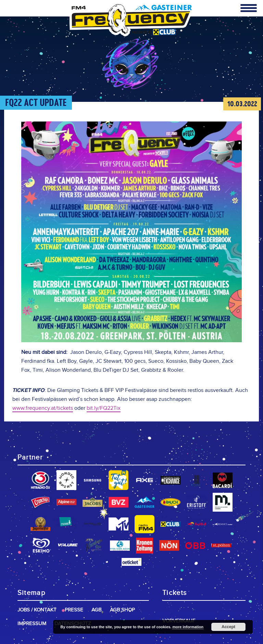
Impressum (32, 624)
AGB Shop (122, 610)
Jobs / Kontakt (37, 610)
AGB (96, 610)
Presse (74, 610)
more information (188, 627)
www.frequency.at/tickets (43, 408)
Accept (228, 627)
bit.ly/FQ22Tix (104, 408)
